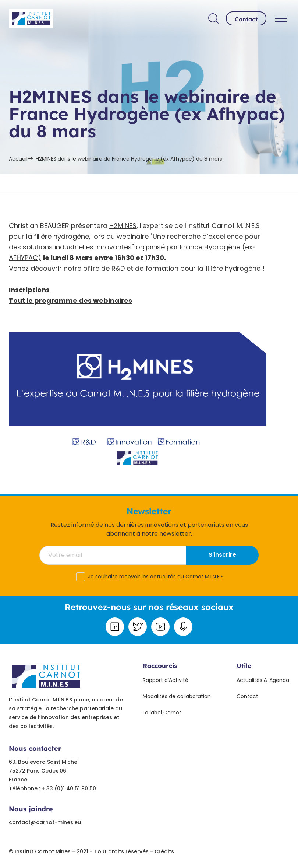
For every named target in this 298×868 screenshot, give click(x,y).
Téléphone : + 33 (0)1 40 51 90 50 (52, 788)
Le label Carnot (162, 713)
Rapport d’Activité (166, 680)
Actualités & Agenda (263, 680)
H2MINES (123, 226)
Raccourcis (160, 666)
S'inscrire (222, 555)
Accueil (18, 159)
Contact (246, 19)
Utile (244, 666)
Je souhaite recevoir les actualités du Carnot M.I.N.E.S (156, 577)
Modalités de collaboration (177, 696)
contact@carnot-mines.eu (45, 822)
